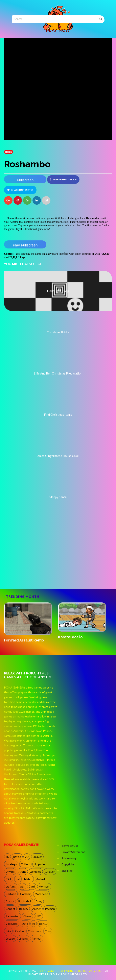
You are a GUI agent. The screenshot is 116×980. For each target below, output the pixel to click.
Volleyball (12, 924)
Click (9, 879)
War (22, 886)
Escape (10, 938)
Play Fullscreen (25, 245)
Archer (37, 909)
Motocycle (41, 894)
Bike (8, 931)
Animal (41, 879)
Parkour (37, 938)
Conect (10, 909)
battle (17, 857)
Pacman (50, 909)
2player (37, 857)
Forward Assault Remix (26, 640)
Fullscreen (25, 180)
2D (27, 857)
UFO (38, 916)
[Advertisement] (34, 571)
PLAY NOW (58, 30)
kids (9, 152)
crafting (11, 886)
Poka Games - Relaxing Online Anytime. (71, 971)
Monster (44, 886)
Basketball (25, 901)
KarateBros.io (72, 637)
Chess (27, 916)
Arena (22, 872)
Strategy (11, 864)
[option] (31, 623)
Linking (23, 938)
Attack (10, 901)
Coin (48, 931)
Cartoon (11, 894)
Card (32, 886)
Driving (10, 872)
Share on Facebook (63, 179)
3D (7, 857)
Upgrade (39, 864)
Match (28, 879)
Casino (19, 931)
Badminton (13, 916)
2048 (25, 924)
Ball (18, 879)
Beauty (24, 909)
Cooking (25, 894)
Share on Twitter (20, 190)
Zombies (36, 872)
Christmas (34, 931)
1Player (50, 872)
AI (34, 924)
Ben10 (43, 924)
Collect (25, 864)
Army (39, 901)
